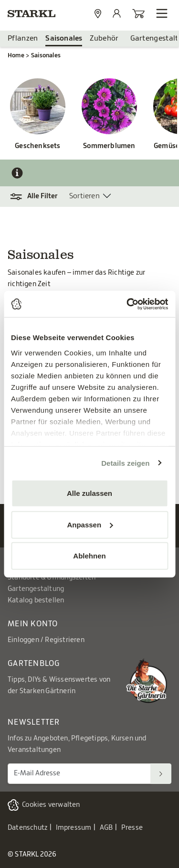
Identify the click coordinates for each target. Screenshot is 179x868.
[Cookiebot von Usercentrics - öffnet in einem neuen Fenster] (127, 304)
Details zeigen (125, 463)
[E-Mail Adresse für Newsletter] (79, 774)
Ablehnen (89, 556)
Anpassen (90, 524)
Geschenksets (37, 146)
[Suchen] (161, 774)
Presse (132, 828)
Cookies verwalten (51, 805)
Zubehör (104, 38)
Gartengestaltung (36, 589)
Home (16, 55)
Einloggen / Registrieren (46, 640)
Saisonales (64, 38)
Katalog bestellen (36, 600)
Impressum (74, 828)
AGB (106, 828)
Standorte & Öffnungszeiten (52, 578)
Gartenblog (34, 664)
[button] (38, 196)
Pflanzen (23, 38)
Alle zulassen (89, 493)
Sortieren (84, 196)
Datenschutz (27, 828)
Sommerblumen (109, 146)
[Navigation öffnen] (162, 13)
